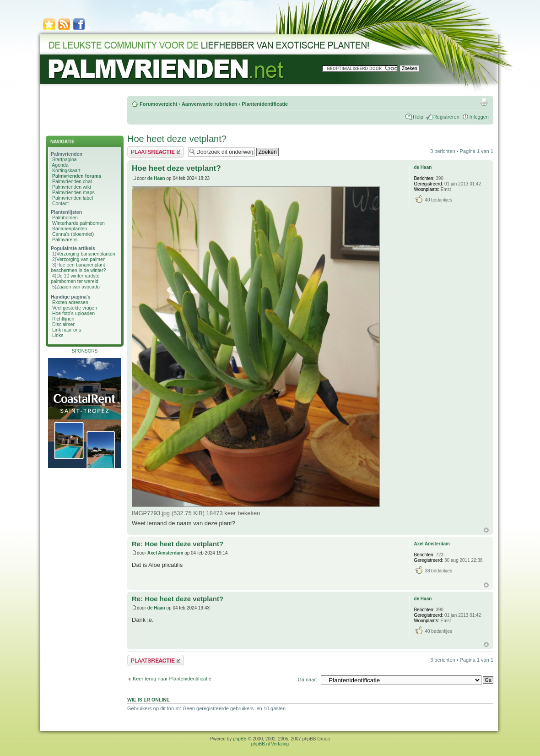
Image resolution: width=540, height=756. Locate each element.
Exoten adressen (70, 302)
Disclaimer (63, 324)
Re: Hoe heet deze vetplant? (178, 544)
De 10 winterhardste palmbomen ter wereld (75, 278)
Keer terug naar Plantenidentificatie (172, 679)
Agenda (60, 165)
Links (58, 335)
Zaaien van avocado (78, 287)
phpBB (240, 739)
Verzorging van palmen (81, 259)
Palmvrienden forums (77, 176)
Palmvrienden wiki (72, 187)
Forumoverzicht (159, 104)
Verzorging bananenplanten (86, 254)
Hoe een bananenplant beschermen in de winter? (78, 267)
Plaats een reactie (155, 152)
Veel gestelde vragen (75, 308)
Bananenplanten (70, 228)
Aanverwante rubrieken (210, 104)
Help (418, 117)
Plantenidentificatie (265, 104)
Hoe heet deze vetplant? (177, 139)
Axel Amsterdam (165, 553)
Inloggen (479, 117)
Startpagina (65, 159)
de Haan (156, 178)
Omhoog (486, 530)
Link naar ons (67, 330)
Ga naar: (307, 680)
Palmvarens (65, 239)
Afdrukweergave (484, 102)
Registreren (446, 117)
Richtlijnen (63, 319)
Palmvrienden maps (73, 192)
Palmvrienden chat (72, 181)
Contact (60, 203)
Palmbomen (65, 218)
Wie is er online (148, 700)
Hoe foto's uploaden (73, 313)
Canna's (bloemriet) (73, 234)
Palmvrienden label (73, 198)
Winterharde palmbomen (78, 223)
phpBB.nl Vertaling (270, 744)
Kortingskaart (66, 170)
